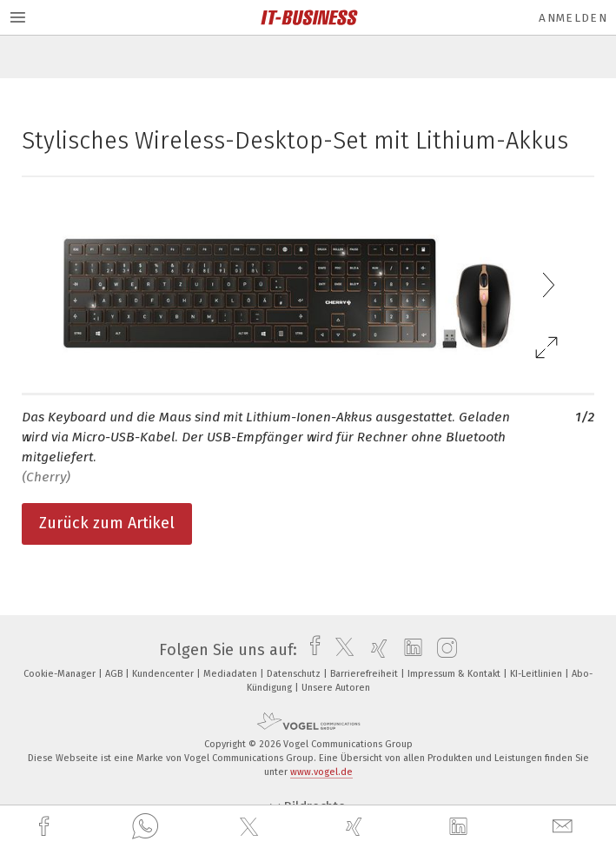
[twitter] (251, 827)
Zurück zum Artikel (107, 523)
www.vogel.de (321, 772)
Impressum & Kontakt (455, 674)
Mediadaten (232, 674)
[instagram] (443, 650)
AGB (115, 674)
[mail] (565, 827)
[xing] (356, 827)
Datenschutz (295, 674)
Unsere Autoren (336, 688)
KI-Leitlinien (537, 674)
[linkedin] (460, 827)
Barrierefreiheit (365, 674)
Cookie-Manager (61, 674)
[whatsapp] (145, 827)
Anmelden (573, 18)
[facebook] (46, 827)
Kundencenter (164, 674)
